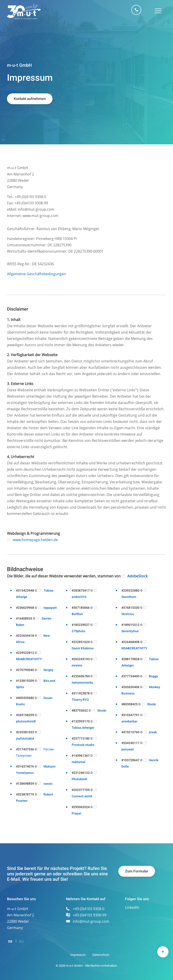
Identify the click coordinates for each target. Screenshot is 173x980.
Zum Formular (137, 871)
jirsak (153, 732)
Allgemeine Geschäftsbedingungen (36, 274)
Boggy (153, 676)
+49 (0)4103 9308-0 (136, 10)
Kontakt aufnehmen (30, 99)
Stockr (102, 711)
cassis (48, 784)
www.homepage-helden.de (35, 540)
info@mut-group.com (91, 921)
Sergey (48, 670)
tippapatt (50, 608)
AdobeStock (137, 576)
